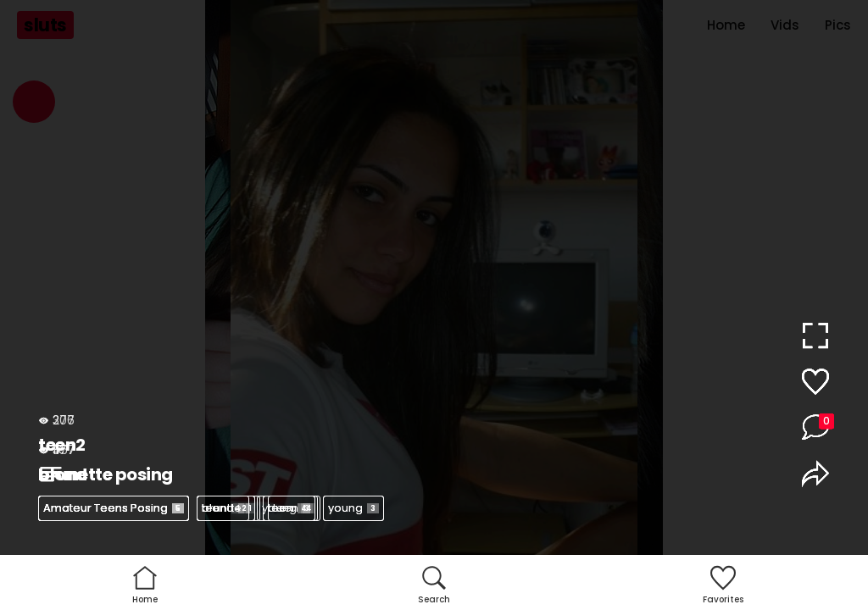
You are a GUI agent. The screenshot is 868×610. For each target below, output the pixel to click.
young (353, 508)
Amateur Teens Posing (114, 508)
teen (223, 508)
